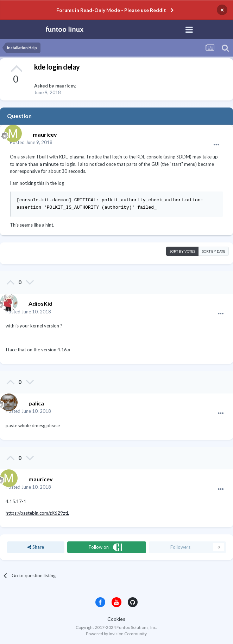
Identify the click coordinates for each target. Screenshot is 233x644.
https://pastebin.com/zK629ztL (37, 513)
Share (36, 547)
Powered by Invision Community (116, 634)
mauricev (65, 86)
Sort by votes (182, 251)
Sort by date (214, 251)
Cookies (116, 619)
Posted (31, 142)
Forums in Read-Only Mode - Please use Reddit (111, 10)
